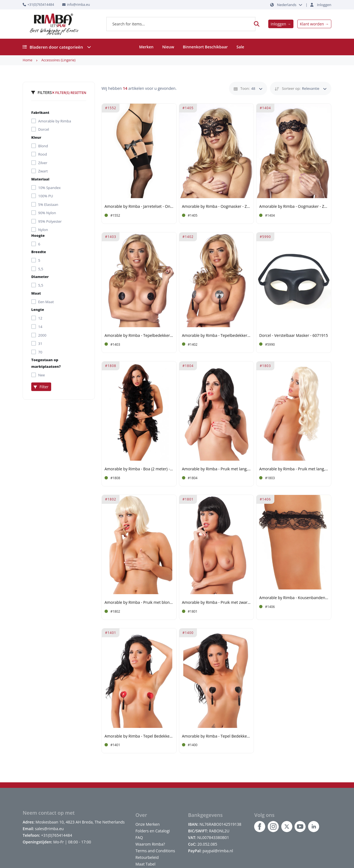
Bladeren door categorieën (57, 47)
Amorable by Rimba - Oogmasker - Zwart (217, 207)
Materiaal (40, 179)
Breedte (39, 252)
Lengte (38, 310)
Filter (41, 387)
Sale (240, 47)
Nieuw (168, 47)
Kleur (36, 137)
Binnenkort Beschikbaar (205, 47)
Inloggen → (281, 24)
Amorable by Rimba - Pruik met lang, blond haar (294, 469)
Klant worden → (314, 24)
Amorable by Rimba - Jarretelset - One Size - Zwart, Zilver (139, 207)
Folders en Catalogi (153, 831)
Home (28, 60)
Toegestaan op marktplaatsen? (46, 363)
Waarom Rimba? (150, 844)
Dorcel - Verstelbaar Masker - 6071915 (293, 336)
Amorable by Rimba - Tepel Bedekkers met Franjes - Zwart (217, 736)
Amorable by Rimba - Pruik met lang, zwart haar (217, 469)
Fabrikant (40, 112)
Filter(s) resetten (69, 93)
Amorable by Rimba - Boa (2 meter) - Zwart (139, 469)
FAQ (139, 837)
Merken (146, 47)
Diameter (40, 277)
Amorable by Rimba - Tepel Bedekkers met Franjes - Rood (139, 736)
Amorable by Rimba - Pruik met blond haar (139, 603)
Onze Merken (148, 824)
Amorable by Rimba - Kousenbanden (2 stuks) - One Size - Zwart (294, 598)
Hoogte (38, 235)
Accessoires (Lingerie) (58, 60)
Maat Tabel (145, 864)
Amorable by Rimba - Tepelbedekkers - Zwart (139, 336)
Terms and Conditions (155, 851)
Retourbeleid (147, 857)
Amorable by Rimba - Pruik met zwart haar (217, 603)
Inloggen (324, 5)
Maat (36, 293)
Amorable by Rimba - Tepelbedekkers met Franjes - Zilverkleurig (217, 336)
